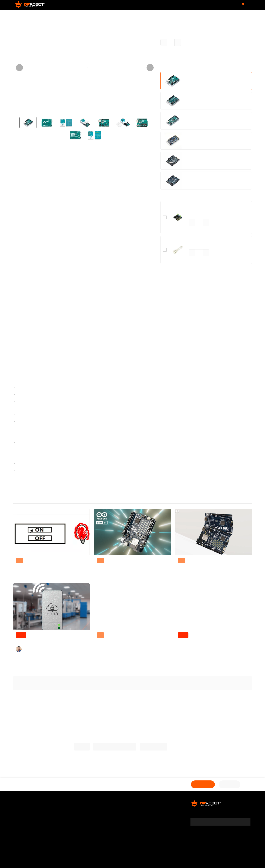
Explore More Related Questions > (133, 697)
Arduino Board (68, 15)
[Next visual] (150, 68)
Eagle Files (25, 470)
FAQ (17, 841)
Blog (150, 5)
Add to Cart (200, 785)
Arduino (19, 338)
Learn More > (195, 67)
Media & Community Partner (34, 846)
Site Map (65, 823)
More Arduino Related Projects (114, 747)
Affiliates (110, 812)
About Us (21, 812)
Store (88, 5)
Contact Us (67, 818)
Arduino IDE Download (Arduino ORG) (45, 477)
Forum (126, 5)
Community (107, 5)
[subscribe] (246, 822)
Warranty (21, 818)
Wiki (139, 5)
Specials (110, 818)
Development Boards (35, 15)
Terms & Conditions (28, 823)
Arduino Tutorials (157, 747)
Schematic (25, 464)
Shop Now (228, 785)
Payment (21, 835)
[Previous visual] (19, 68)
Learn (163, 5)
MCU (53, 15)
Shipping (20, 829)
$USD (222, 5)
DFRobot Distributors (73, 812)
